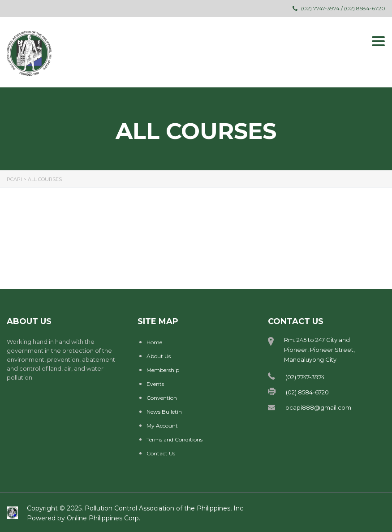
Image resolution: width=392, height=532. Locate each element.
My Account (162, 426)
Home (154, 342)
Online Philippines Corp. (103, 518)
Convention (162, 398)
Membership (163, 370)
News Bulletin (164, 412)
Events (155, 384)
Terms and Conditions (174, 439)
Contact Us (161, 453)
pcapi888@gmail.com (318, 407)
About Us (159, 356)
